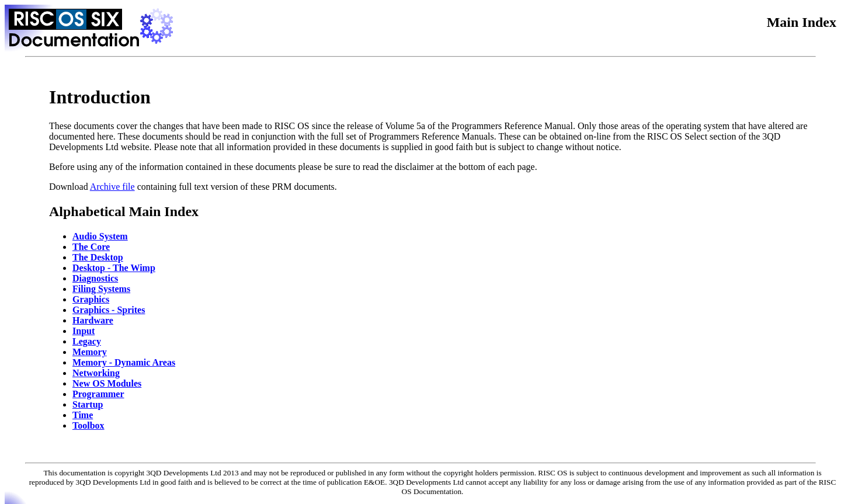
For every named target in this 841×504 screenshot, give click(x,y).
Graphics (91, 299)
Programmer (98, 394)
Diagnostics (95, 278)
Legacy (87, 341)
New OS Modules (107, 383)
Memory (90, 352)
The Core (91, 247)
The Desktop (98, 257)
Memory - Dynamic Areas (124, 362)
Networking (96, 373)
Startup (88, 404)
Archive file (112, 187)
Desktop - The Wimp (114, 268)
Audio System (100, 236)
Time (83, 415)
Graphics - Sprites (109, 310)
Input (84, 331)
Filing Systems (101, 289)
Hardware (93, 320)
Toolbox (88, 425)
